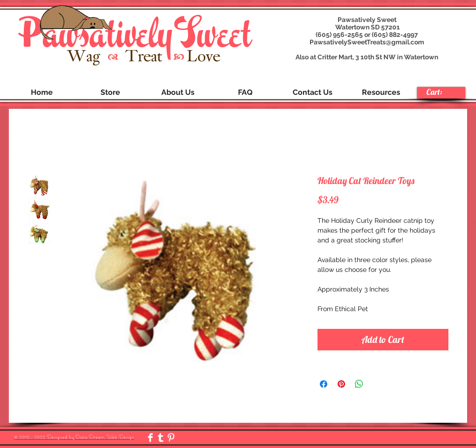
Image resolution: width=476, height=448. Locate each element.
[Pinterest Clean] (171, 437)
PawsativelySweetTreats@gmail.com (367, 42)
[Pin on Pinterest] (341, 384)
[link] (441, 92)
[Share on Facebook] (324, 384)
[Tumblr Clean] (161, 437)
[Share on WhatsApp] (359, 384)
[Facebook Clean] (150, 437)
